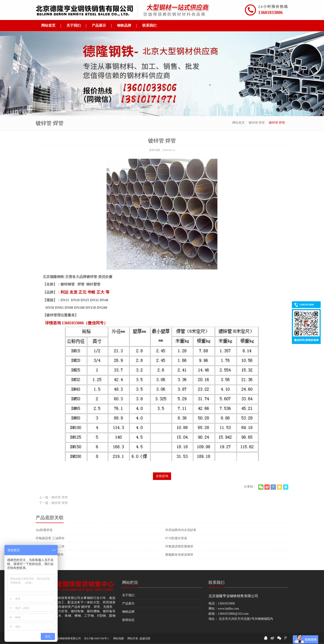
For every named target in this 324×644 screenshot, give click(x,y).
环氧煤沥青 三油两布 (50, 538)
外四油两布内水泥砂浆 (181, 530)
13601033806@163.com (233, 614)
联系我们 (217, 583)
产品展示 (128, 603)
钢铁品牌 (128, 612)
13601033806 (270, 12)
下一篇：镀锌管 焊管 (53, 503)
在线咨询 (162, 476)
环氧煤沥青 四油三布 (50, 546)
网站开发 (133, 638)
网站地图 (119, 638)
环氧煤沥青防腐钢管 (179, 546)
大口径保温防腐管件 (50, 555)
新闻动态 (128, 620)
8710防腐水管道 (176, 538)
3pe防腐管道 (44, 530)
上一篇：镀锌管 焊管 (53, 497)
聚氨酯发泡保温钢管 (179, 555)
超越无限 (145, 638)
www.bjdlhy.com (228, 609)
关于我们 (128, 595)
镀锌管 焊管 (257, 123)
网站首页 (238, 123)
